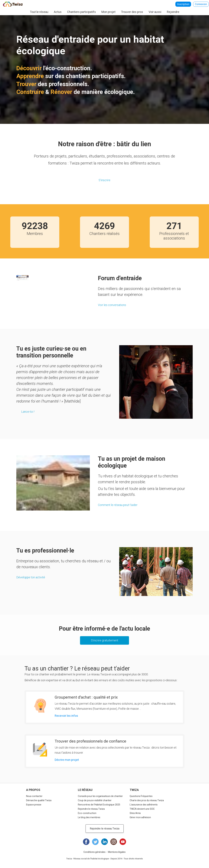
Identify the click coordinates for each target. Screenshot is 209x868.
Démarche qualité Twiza (39, 800)
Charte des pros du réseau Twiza (147, 800)
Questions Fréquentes (141, 796)
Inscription (183, 4)
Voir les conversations (112, 305)
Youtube (123, 842)
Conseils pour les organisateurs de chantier (100, 796)
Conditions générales (94, 852)
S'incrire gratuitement (105, 640)
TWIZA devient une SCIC (142, 809)
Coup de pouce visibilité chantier (95, 800)
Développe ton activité (31, 577)
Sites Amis (135, 813)
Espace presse (34, 805)
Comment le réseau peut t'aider (118, 505)
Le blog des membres (89, 817)
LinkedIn (104, 842)
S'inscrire (104, 180)
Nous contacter (34, 796)
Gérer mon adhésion (140, 817)
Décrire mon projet (67, 760)
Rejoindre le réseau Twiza (91, 809)
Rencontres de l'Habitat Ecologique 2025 (99, 805)
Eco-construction (87, 813)
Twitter (95, 842)
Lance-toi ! (28, 412)
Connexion (201, 4)
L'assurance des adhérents (144, 805)
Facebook (86, 842)
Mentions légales (117, 852)
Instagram (114, 842)
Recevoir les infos (66, 716)
